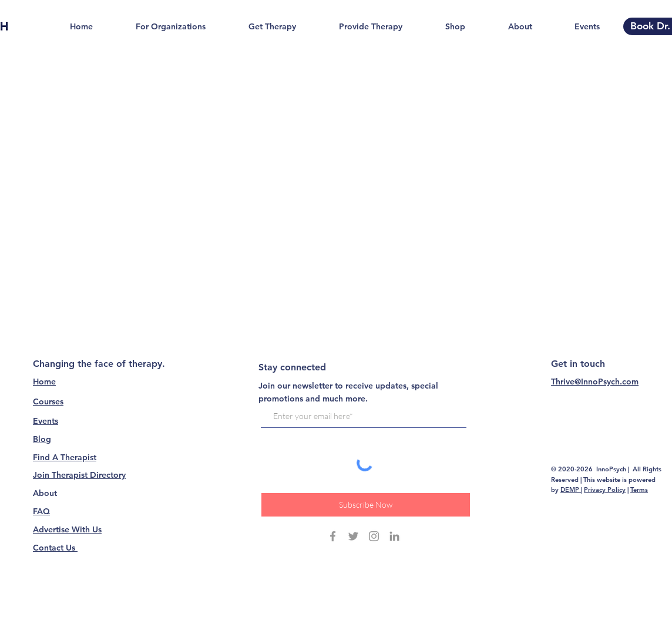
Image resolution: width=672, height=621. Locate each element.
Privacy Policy (605, 490)
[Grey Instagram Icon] (374, 536)
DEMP (571, 490)
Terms (639, 490)
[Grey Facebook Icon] (333, 536)
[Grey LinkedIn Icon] (394, 536)
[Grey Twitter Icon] (353, 536)
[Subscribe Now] (366, 505)
